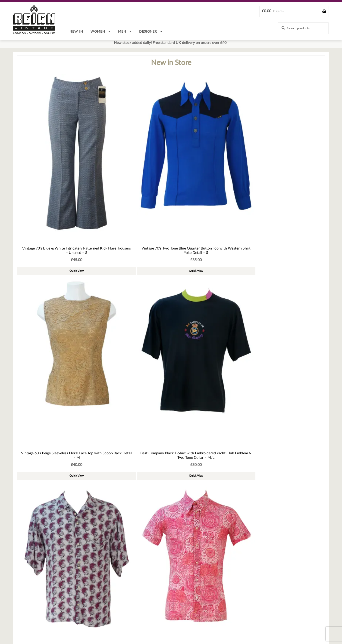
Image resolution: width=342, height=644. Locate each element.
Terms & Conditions (205, 627)
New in (76, 32)
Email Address (23, 607)
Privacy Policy (268, 627)
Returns (176, 627)
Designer (148, 32)
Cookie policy (239, 627)
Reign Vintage (34, 19)
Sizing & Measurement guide (118, 627)
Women (98, 32)
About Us (81, 627)
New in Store (171, 63)
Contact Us (57, 627)
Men (122, 32)
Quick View (42, 188)
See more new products (171, 314)
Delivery (155, 627)
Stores (292, 627)
